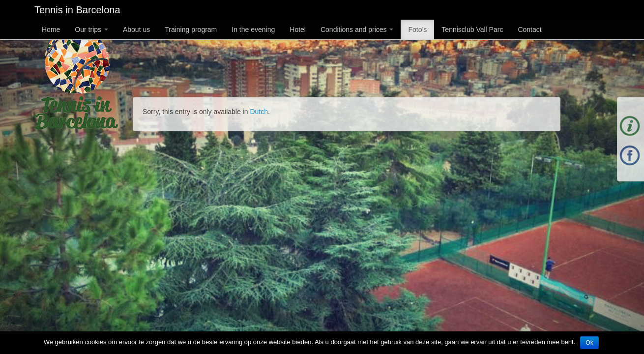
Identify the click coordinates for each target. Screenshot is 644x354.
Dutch (259, 112)
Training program (191, 29)
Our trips (91, 29)
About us (136, 29)
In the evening (253, 29)
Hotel (298, 29)
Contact (529, 29)
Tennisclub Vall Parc (472, 29)
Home (51, 29)
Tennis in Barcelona (77, 10)
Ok (589, 343)
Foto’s (417, 29)
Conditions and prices (357, 29)
